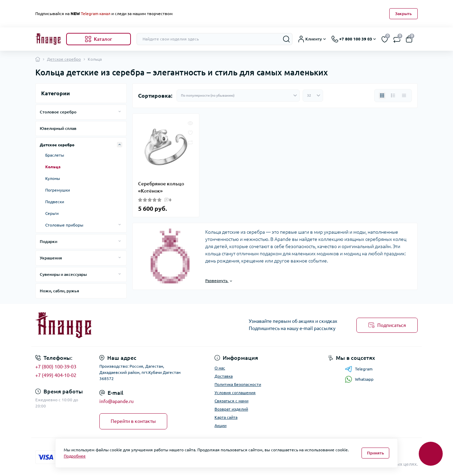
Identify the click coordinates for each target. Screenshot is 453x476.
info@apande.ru (117, 401)
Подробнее (75, 456)
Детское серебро (64, 59)
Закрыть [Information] (403, 14)
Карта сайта (226, 417)
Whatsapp (359, 379)
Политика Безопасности (238, 384)
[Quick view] (190, 123)
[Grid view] (382, 96)
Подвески (55, 202)
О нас (220, 368)
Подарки (48, 241)
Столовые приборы (64, 225)
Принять (376, 453)
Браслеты (55, 155)
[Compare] (190, 142)
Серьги (52, 213)
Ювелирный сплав (58, 128)
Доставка (224, 376)
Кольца (53, 167)
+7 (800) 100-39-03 (56, 367)
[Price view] (404, 96)
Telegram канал (96, 14)
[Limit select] (313, 96)
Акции (221, 425)
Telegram (359, 369)
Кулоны (53, 178)
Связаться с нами (231, 401)
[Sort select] (238, 96)
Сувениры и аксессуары (63, 274)
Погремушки (58, 190)
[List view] (393, 96)
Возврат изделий (231, 409)
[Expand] (120, 112)
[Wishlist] (190, 132)
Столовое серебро (58, 112)
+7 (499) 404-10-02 (56, 375)
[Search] (286, 39)
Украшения (51, 258)
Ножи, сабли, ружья (59, 291)
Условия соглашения (235, 393)
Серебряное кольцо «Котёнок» (161, 187)
